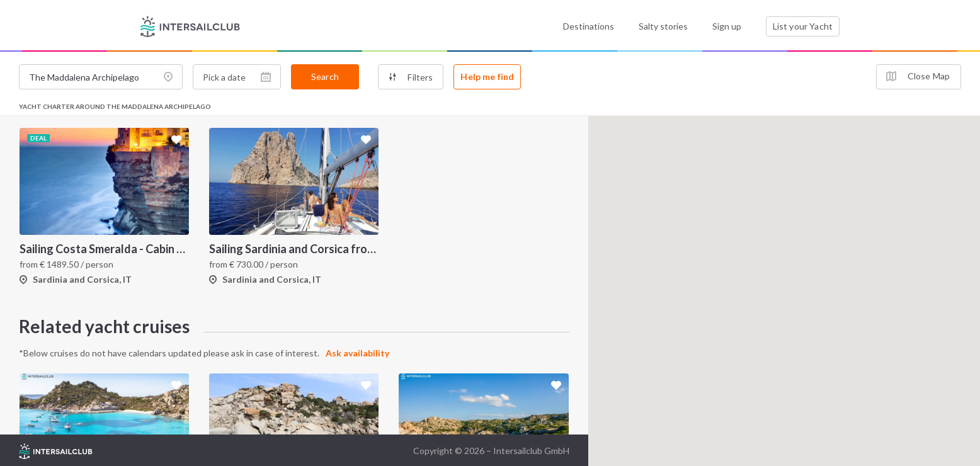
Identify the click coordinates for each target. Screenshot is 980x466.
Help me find (487, 77)
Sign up (727, 26)
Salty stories (663, 26)
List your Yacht (803, 26)
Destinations (589, 26)
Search (325, 77)
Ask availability (357, 353)
